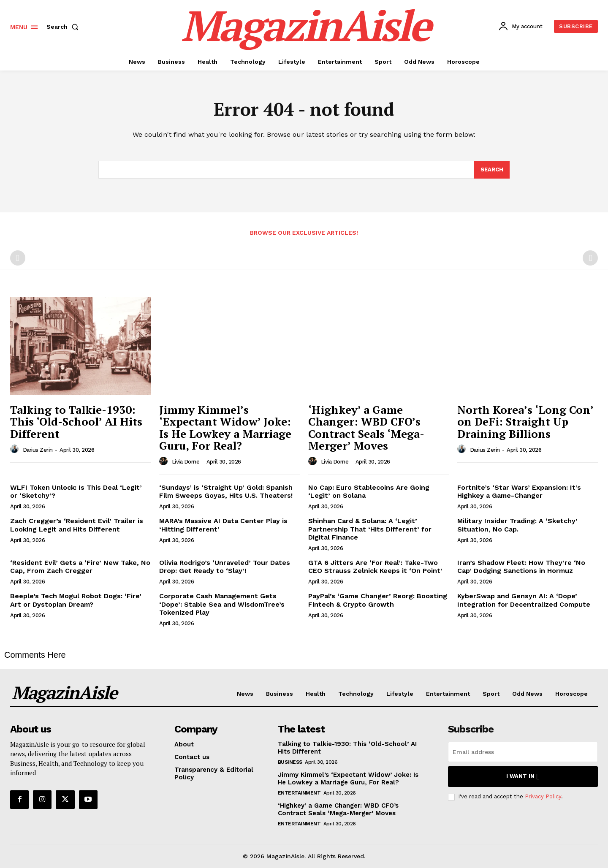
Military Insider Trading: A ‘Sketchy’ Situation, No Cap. (517, 525)
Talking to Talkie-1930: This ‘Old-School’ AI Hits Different (76, 422)
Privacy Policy (543, 796)
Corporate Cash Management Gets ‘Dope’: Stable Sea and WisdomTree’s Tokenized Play (222, 604)
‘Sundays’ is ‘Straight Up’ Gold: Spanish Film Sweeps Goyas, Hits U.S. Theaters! (226, 491)
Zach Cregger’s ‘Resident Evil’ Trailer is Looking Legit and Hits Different (77, 525)
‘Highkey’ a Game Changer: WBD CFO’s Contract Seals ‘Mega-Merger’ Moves (366, 428)
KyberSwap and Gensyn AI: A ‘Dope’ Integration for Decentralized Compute (524, 600)
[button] (64, 27)
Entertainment (299, 793)
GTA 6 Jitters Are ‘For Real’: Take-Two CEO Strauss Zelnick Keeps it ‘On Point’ (375, 567)
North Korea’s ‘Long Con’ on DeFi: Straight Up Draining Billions (525, 422)
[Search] (492, 170)
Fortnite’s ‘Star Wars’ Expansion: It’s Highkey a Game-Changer (519, 491)
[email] (523, 752)
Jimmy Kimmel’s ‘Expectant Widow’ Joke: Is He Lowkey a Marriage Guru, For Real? (225, 428)
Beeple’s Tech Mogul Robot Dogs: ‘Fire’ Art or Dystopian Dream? (76, 600)
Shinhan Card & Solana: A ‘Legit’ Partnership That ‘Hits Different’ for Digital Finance (370, 529)
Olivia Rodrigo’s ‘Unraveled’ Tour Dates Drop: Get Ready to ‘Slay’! (225, 567)
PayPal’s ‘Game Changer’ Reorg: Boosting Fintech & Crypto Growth (378, 600)
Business (290, 762)
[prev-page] (18, 258)
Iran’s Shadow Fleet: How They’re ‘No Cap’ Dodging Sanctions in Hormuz (521, 567)
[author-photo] (16, 449)
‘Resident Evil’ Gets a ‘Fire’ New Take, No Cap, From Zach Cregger (80, 567)
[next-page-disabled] (590, 258)
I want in (523, 777)
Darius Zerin (38, 450)
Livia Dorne (186, 462)
